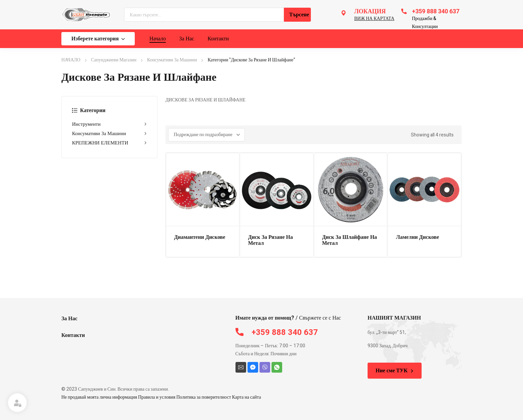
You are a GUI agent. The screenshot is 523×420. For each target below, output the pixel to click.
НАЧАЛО (71, 60)
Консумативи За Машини (172, 60)
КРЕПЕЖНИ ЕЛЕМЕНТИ (109, 143)
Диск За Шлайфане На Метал (350, 240)
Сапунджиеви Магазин (114, 60)
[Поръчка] (206, 135)
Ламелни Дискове (417, 237)
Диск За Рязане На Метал (271, 240)
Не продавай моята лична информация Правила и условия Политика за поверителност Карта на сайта (161, 397)
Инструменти (109, 124)
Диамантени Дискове (200, 237)
